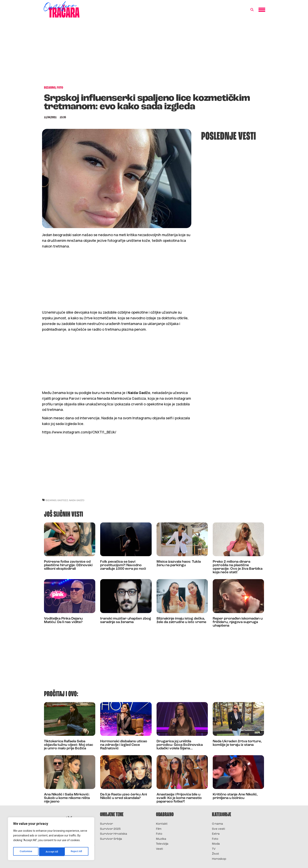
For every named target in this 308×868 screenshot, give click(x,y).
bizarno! (51, 500)
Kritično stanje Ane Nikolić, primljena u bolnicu (235, 796)
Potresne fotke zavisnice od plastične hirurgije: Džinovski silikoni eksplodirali (68, 565)
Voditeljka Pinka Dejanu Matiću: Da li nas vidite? (63, 620)
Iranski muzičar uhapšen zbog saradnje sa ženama (126, 620)
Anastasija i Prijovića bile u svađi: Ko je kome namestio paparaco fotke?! (179, 798)
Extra (216, 834)
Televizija (162, 844)
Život (215, 854)
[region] (51, 840)
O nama (217, 824)
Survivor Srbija (111, 839)
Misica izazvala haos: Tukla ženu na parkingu (179, 564)
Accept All (77, 852)
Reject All (52, 852)
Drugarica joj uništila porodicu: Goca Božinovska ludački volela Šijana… (180, 745)
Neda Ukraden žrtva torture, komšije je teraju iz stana (237, 743)
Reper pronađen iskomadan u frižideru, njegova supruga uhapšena (238, 622)
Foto (159, 834)
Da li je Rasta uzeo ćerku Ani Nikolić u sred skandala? (124, 796)
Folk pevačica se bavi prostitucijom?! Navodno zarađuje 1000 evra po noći (123, 565)
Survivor (106, 824)
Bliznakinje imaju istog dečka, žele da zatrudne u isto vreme (181, 620)
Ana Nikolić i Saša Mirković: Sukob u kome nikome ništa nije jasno (67, 798)
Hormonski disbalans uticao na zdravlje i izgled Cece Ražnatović (124, 745)
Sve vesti (218, 829)
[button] (252, 10)
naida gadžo (77, 500)
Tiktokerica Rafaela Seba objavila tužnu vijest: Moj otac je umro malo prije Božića (69, 745)
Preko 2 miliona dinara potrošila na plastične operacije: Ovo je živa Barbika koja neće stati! (238, 567)
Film (159, 829)
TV (214, 849)
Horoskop (219, 859)
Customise (26, 852)
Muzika (161, 839)
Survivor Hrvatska (114, 834)
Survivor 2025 (110, 829)
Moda (216, 844)
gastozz (63, 500)
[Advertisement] (154, 54)
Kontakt (162, 824)
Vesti (159, 849)
